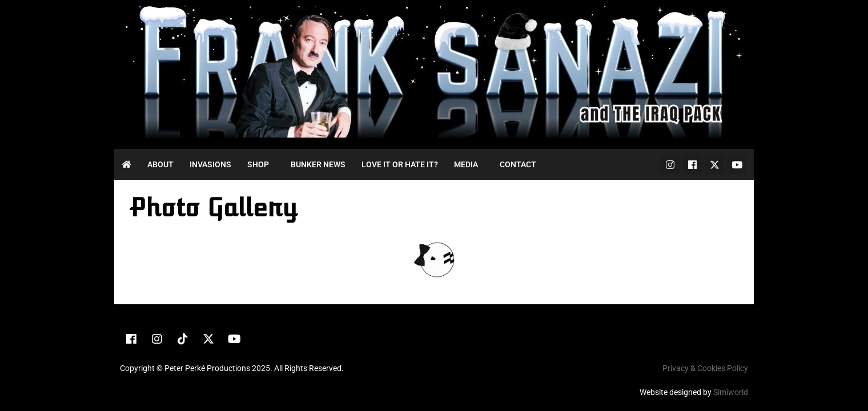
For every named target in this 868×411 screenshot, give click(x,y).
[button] (261, 164)
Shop (258, 164)
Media (466, 164)
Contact (518, 164)
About (160, 164)
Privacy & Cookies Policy (705, 368)
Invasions (210, 164)
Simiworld (731, 392)
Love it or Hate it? (400, 164)
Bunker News (318, 164)
